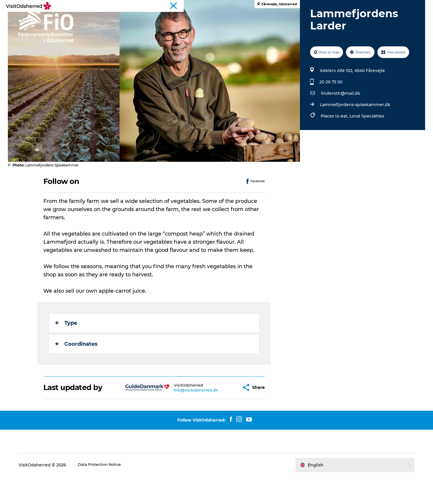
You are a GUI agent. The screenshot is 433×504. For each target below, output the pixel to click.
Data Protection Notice (119, 493)
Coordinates (77, 372)
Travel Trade (411, 6)
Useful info (290, 19)
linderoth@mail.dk (339, 121)
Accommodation (250, 19)
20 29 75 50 (330, 110)
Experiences (145, 19)
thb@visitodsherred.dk (186, 418)
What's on (178, 19)
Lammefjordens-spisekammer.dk (354, 132)
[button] (227, 415)
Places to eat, (334, 144)
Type (67, 351)
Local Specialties (366, 144)
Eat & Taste (211, 19)
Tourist (389, 6)
